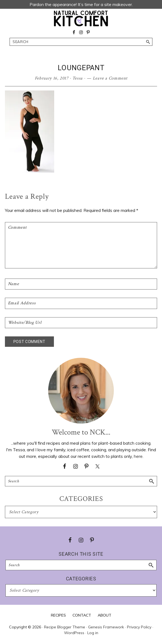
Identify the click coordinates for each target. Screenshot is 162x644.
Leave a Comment (110, 78)
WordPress (74, 633)
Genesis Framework (106, 627)
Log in (93, 633)
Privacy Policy (139, 627)
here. (139, 456)
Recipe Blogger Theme (65, 627)
